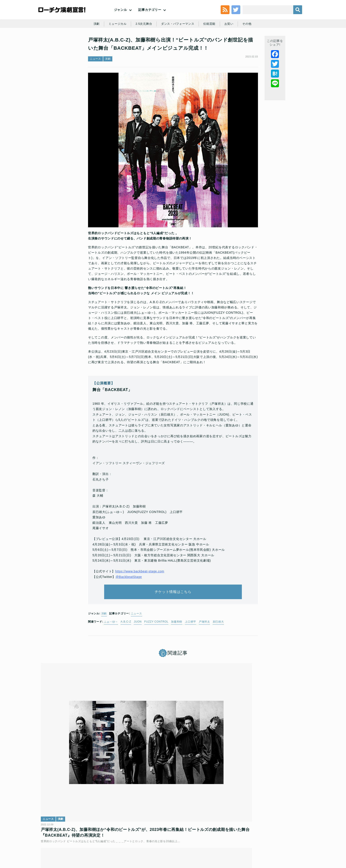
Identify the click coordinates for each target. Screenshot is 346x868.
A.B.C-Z (126, 650)
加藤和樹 (177, 650)
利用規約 (66, 836)
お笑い (232, 42)
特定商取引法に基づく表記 (250, 836)
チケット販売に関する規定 (94, 836)
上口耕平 (191, 650)
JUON (138, 650)
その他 (250, 42)
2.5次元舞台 (142, 42)
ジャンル (121, 18)
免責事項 (277, 836)
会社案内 (294, 836)
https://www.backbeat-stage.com (140, 593)
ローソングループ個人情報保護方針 (205, 836)
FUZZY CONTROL (156, 650)
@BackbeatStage (129, 599)
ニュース (95, 83)
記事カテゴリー (150, 18)
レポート (228, 758)
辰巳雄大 (218, 650)
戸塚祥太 (204, 650)
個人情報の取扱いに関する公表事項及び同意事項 (146, 836)
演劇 (93, 42)
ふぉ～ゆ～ (111, 650)
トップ (51, 836)
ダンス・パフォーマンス (178, 42)
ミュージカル (115, 42)
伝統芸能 (211, 42)
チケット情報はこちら (173, 617)
